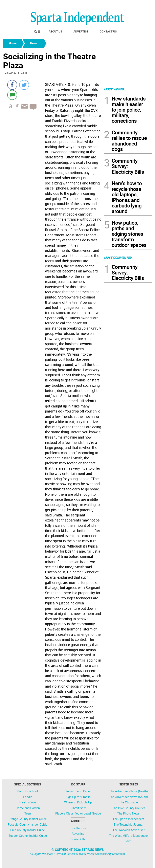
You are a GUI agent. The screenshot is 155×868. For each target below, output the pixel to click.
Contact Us (108, 31)
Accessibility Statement (111, 854)
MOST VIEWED (114, 89)
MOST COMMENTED (118, 258)
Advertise (81, 31)
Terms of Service (65, 854)
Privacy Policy (86, 854)
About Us (55, 31)
